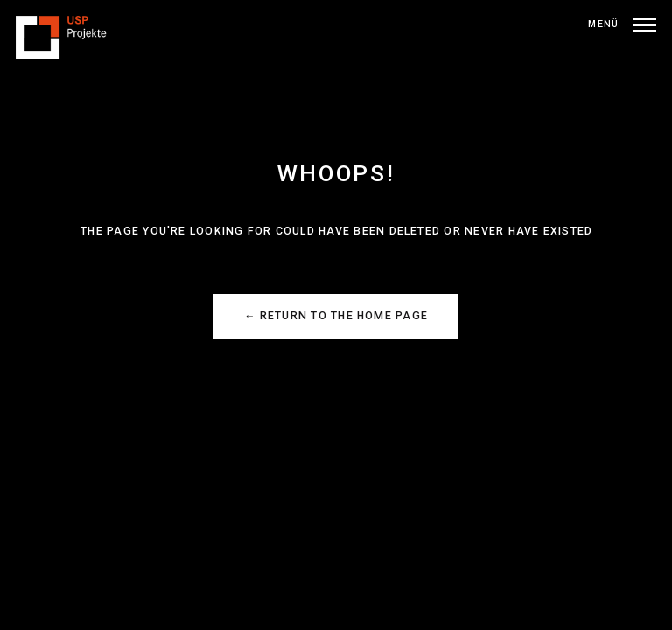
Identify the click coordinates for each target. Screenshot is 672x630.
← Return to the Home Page (336, 316)
